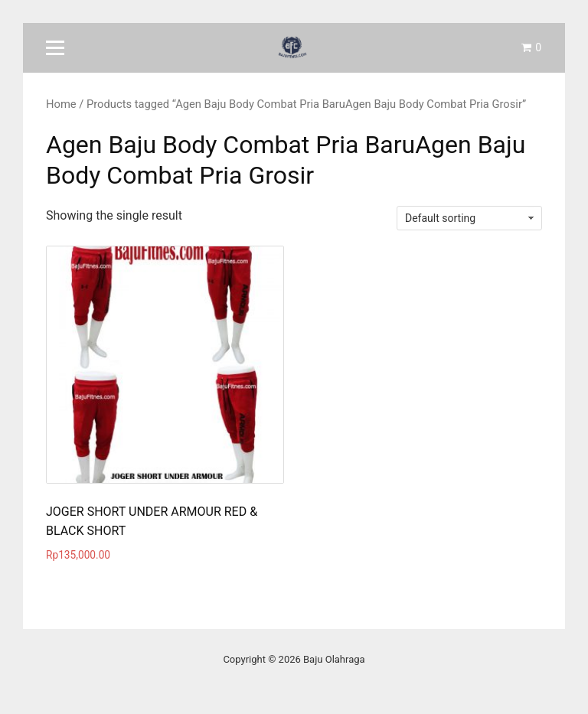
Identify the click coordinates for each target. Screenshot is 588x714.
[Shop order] (469, 218)
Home (61, 104)
